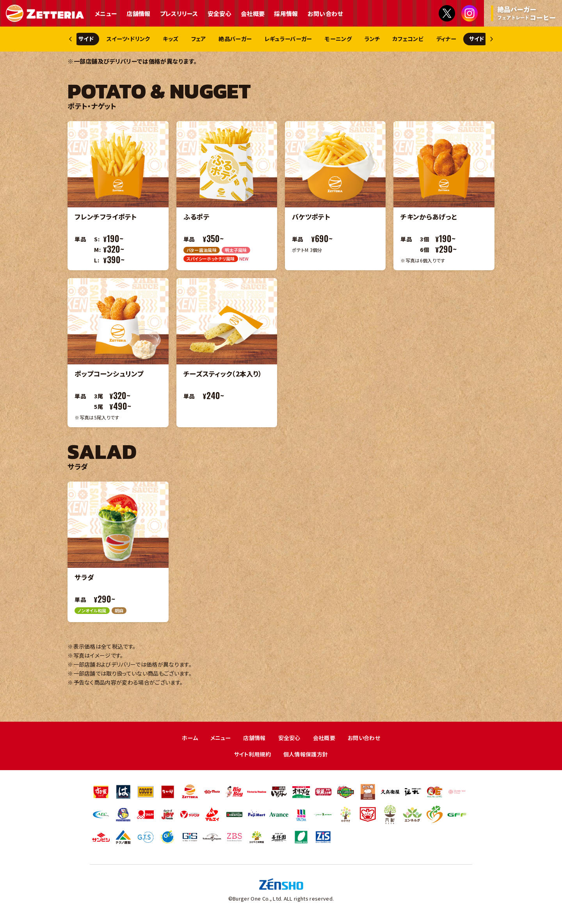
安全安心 (220, 13)
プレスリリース (179, 13)
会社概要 (253, 13)
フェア (218, 39)
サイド (92, 39)
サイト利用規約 (251, 756)
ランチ (412, 39)
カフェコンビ (453, 39)
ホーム (185, 739)
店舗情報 (138, 13)
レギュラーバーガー (318, 39)
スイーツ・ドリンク (139, 39)
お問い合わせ (325, 13)
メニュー (106, 13)
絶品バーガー (259, 39)
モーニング (374, 39)
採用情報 (286, 13)
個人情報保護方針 (307, 756)
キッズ (186, 39)
